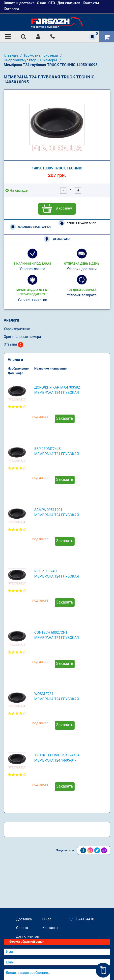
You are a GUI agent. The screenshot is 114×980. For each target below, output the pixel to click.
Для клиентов (28, 936)
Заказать (65, 418)
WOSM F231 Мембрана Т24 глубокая (57, 696)
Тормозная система (41, 55)
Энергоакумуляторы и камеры (31, 60)
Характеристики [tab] (17, 329)
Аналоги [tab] (11, 320)
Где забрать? (57, 239)
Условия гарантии (32, 300)
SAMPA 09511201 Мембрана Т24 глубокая (57, 512)
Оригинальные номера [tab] (22, 337)
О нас (47, 919)
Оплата (22, 928)
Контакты (50, 928)
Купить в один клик (77, 223)
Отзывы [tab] (14, 345)
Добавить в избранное (30, 227)
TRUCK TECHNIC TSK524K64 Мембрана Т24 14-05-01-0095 (57, 758)
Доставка (24, 919)
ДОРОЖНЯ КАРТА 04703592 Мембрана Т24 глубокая (57, 390)
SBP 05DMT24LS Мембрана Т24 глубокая (57, 451)
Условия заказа (32, 269)
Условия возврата (82, 295)
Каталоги (11, 9)
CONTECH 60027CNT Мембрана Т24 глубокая (57, 635)
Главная (11, 55)
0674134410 (84, 919)
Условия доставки (82, 269)
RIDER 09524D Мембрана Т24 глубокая (57, 574)
